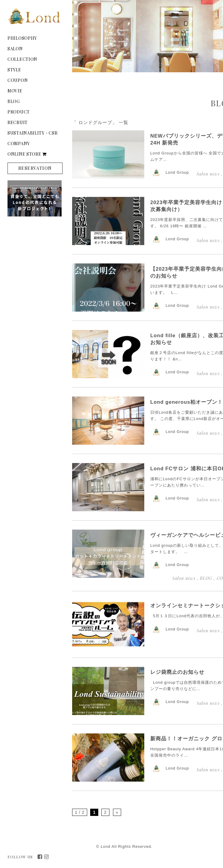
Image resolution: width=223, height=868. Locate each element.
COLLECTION (22, 59)
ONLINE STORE (27, 154)
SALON (15, 49)
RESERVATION (35, 168)
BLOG (14, 101)
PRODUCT (19, 112)
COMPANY (19, 143)
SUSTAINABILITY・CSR (33, 133)
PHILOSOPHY (22, 38)
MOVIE (15, 91)
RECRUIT (18, 122)
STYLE (14, 70)
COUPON (18, 80)
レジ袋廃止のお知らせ (177, 672)
